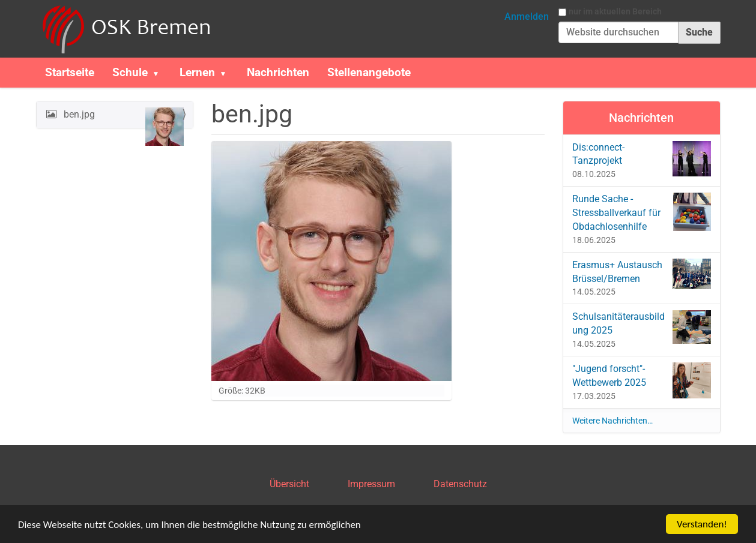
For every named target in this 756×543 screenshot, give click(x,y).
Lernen (197, 72)
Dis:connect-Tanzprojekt (642, 159)
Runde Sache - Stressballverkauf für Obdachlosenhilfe (642, 212)
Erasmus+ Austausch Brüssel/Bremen (642, 274)
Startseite (70, 72)
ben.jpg (123, 118)
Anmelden (527, 16)
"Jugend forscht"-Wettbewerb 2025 (642, 380)
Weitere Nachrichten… (612, 421)
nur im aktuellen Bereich (615, 11)
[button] (161, 73)
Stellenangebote (369, 72)
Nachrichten (278, 72)
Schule (130, 72)
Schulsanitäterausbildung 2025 (642, 327)
